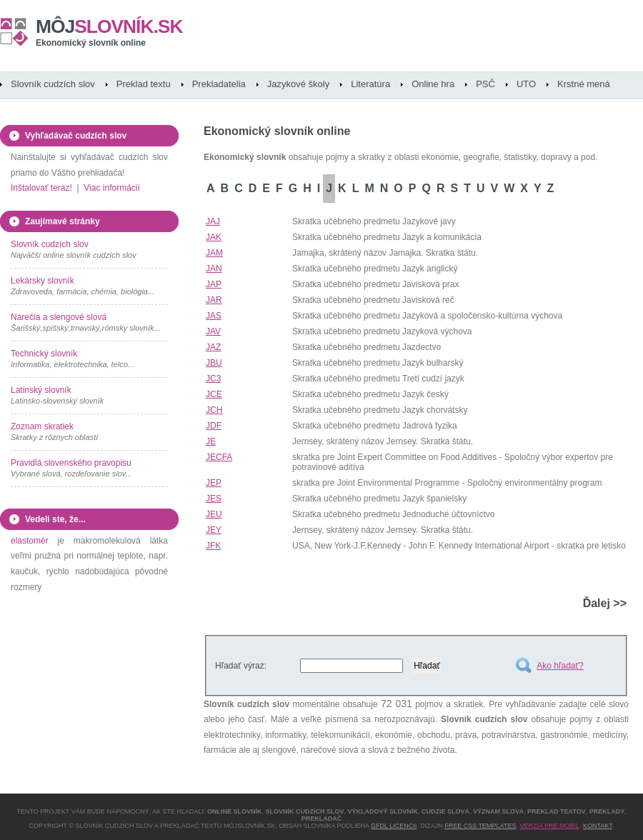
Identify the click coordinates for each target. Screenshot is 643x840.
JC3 (213, 379)
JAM (214, 253)
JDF (214, 426)
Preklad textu (144, 84)
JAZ (213, 347)
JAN (214, 269)
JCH (214, 410)
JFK (213, 546)
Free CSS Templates (480, 826)
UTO (526, 84)
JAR (214, 300)
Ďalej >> (605, 603)
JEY (214, 530)
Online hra (433, 84)
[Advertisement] (82, 702)
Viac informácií (111, 188)
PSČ (485, 84)
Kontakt (598, 826)
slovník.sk (109, 26)
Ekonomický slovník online (91, 43)
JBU (214, 363)
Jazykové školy (298, 84)
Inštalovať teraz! (41, 188)
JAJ (213, 221)
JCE (214, 394)
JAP (214, 284)
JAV (213, 331)
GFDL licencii (394, 826)
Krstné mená (584, 84)
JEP (214, 483)
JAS (214, 316)
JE (211, 441)
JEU (214, 514)
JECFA (219, 457)
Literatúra (370, 84)
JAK (214, 237)
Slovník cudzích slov (53, 84)
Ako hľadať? (560, 666)
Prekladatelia (219, 84)
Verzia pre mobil (549, 826)
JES (214, 499)
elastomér (30, 541)
